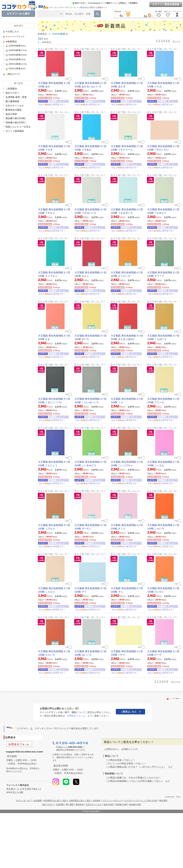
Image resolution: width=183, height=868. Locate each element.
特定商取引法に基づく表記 (55, 801)
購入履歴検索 (12, 101)
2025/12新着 (15, 64)
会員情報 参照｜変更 (16, 97)
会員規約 (96, 801)
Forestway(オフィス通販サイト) (102, 3)
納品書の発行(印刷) (15, 118)
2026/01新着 (15, 59)
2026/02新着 (15, 55)
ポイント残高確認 (15, 131)
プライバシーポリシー (112, 801)
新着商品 (11, 42)
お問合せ (122, 3)
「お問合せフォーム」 (76, 716)
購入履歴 (70, 804)
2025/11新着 (15, 68)
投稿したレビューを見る (18, 127)
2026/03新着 (15, 50)
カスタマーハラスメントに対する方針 (141, 801)
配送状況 (80, 804)
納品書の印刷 (135, 804)
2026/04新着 (15, 46)
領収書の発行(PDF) (15, 122)
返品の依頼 (11, 114)
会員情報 (60, 804)
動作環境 (163, 801)
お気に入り (13, 31)
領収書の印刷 (121, 804)
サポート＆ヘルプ (24, 801)
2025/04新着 (59, 34)
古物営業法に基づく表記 (80, 801)
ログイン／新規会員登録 (166, 4)
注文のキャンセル (15, 106)
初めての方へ (79, 3)
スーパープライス (15, 37)
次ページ (176, 41)
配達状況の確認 (14, 110)
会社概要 (37, 801)
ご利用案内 (133, 3)
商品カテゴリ (13, 74)
